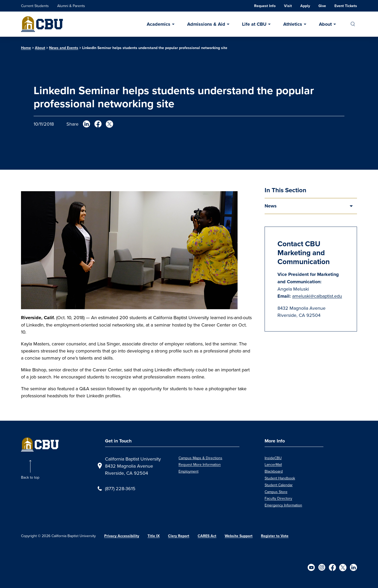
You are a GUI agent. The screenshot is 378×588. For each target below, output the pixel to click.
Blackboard (274, 471)
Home (26, 48)
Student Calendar (279, 485)
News (271, 206)
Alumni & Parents (71, 6)
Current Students (35, 6)
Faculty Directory (278, 498)
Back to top (30, 477)
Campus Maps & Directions (200, 458)
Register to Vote (275, 536)
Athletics (293, 24)
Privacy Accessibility (122, 536)
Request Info (265, 6)
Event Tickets (346, 6)
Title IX (154, 536)
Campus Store (276, 492)
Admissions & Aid (206, 24)
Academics (159, 24)
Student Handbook (280, 478)
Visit (288, 6)
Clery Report (179, 536)
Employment (188, 471)
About (325, 24)
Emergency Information (283, 505)
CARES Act (207, 536)
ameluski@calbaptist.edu (317, 296)
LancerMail (273, 464)
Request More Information (200, 464)
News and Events (64, 48)
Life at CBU (254, 24)
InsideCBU (273, 458)
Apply (305, 6)
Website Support (239, 536)
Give (322, 6)
